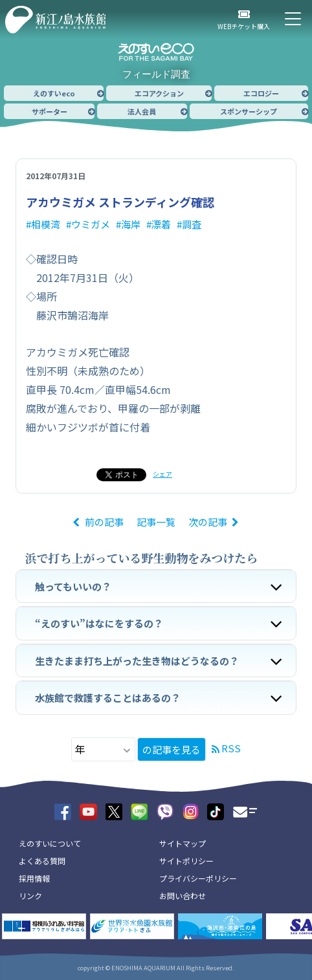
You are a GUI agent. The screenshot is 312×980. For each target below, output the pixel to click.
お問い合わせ (183, 896)
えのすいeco (54, 93)
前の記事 (104, 522)
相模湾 (46, 224)
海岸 (131, 224)
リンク (30, 896)
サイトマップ (183, 843)
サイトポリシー (186, 861)
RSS (231, 748)
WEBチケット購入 (244, 26)
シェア (162, 474)
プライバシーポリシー (198, 878)
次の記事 (208, 522)
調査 (192, 224)
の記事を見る (172, 749)
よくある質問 (42, 861)
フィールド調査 (156, 74)
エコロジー (261, 93)
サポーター (50, 111)
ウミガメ (91, 224)
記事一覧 (156, 522)
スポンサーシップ (249, 111)
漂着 (161, 224)
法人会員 (142, 111)
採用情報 (34, 878)
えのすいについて (50, 843)
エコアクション (159, 93)
